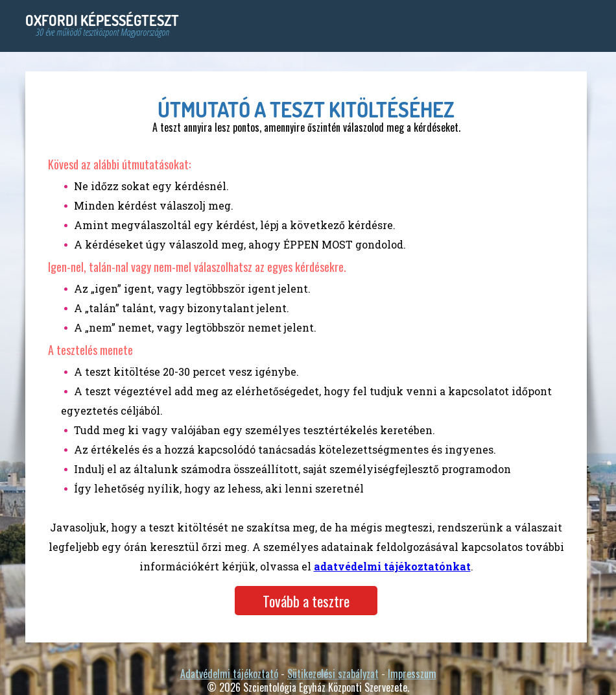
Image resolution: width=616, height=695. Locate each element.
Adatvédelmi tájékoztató (229, 674)
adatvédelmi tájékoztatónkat (392, 566)
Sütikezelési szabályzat (333, 674)
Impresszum (412, 674)
